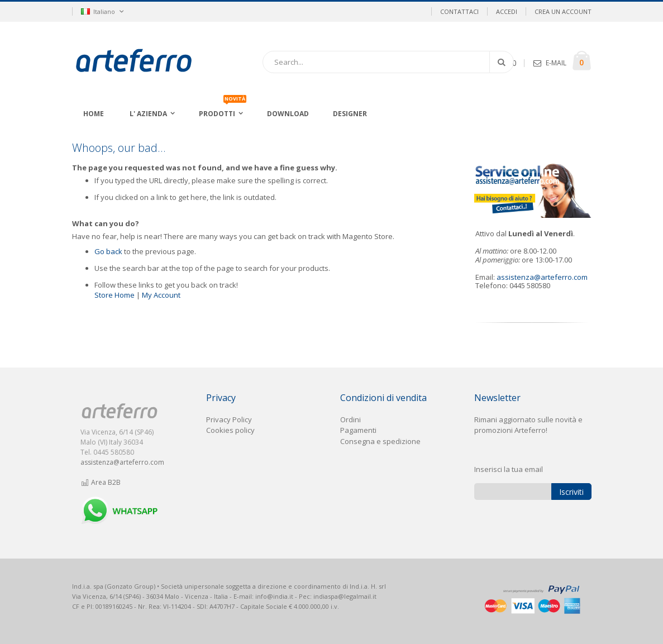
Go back (108, 251)
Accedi (507, 11)
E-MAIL (556, 63)
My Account (161, 295)
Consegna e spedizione (380, 441)
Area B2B (101, 482)
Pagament (357, 430)
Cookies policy (230, 430)
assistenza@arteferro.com (542, 277)
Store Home (115, 295)
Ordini (350, 419)
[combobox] (388, 62)
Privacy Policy (229, 419)
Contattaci (459, 11)
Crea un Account (563, 11)
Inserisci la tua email (509, 469)
